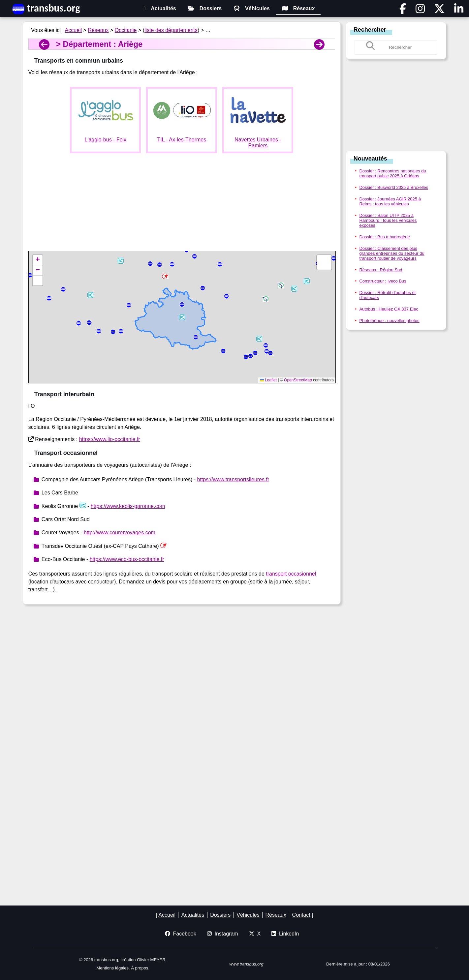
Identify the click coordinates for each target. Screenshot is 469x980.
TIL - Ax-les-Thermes (182, 140)
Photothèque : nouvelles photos (389, 321)
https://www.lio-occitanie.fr (110, 439)
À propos (140, 968)
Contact (301, 915)
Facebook (181, 934)
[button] (294, 289)
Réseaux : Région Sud (381, 270)
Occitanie (126, 30)
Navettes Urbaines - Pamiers (258, 143)
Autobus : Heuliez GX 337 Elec (389, 309)
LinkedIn (285, 934)
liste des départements (171, 30)
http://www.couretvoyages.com (120, 533)
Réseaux (298, 8)
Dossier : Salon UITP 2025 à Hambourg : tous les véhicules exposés (388, 220)
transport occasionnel (291, 574)
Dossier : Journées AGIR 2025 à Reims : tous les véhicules (390, 201)
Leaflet (268, 380)
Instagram (223, 934)
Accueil (74, 30)
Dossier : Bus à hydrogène (384, 237)
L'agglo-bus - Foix (105, 140)
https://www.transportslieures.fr (233, 479)
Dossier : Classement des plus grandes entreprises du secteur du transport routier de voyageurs (392, 253)
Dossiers (205, 8)
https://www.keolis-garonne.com (128, 506)
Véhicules (252, 8)
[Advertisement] (182, 205)
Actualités (160, 8)
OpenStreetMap (298, 380)
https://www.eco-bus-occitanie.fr (127, 559)
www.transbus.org (247, 964)
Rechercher (370, 30)
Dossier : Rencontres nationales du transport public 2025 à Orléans (392, 173)
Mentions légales (113, 968)
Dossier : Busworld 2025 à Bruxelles (394, 187)
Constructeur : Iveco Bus (383, 281)
